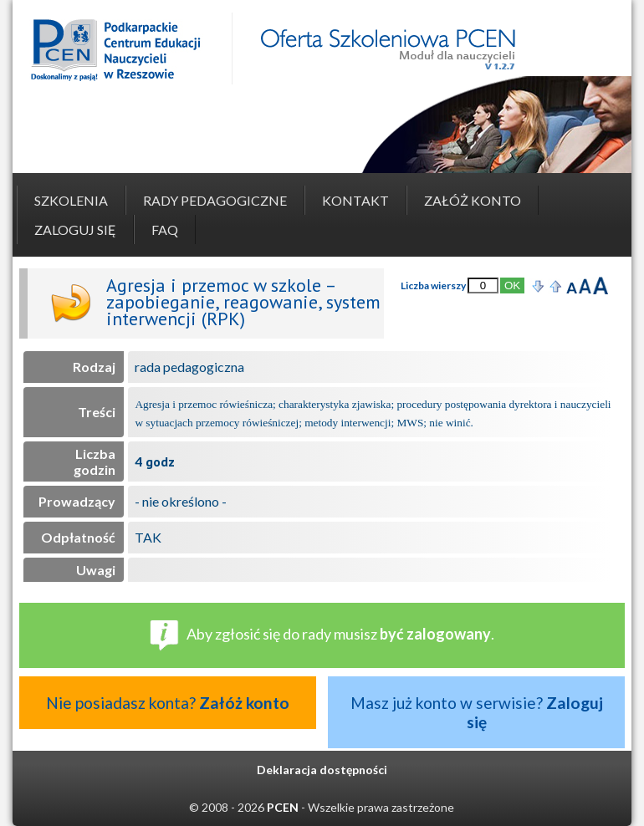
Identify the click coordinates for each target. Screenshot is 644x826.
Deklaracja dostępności (322, 770)
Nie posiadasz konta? (168, 703)
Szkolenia (71, 200)
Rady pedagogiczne (215, 200)
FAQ (165, 229)
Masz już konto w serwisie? (477, 712)
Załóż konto (473, 200)
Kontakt (355, 200)
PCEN (283, 807)
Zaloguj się (75, 229)
